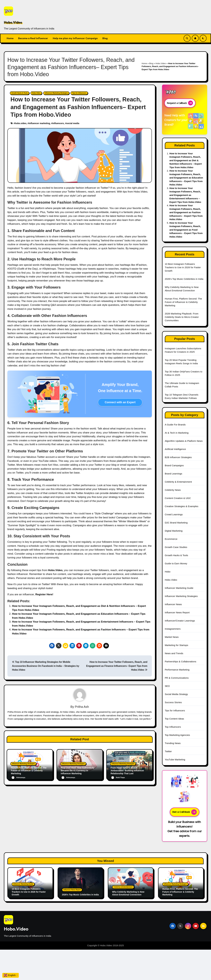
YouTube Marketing (175, 760)
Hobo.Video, (56, 570)
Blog (105, 38)
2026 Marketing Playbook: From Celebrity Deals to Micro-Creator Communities (182, 317)
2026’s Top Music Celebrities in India (184, 279)
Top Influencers (173, 727)
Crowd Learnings (174, 514)
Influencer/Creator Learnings (180, 621)
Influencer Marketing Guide (179, 588)
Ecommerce (171, 539)
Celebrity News (173, 490)
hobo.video (21, 123)
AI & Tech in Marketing (177, 433)
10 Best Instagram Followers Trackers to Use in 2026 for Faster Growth (183, 267)
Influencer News (173, 604)
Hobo (168, 572)
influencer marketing (39, 123)
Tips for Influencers (79, 93)
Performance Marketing (177, 670)
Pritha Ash (82, 707)
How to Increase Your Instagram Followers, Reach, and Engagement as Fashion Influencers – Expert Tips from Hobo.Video (186, 212)
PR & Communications (177, 678)
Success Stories (173, 702)
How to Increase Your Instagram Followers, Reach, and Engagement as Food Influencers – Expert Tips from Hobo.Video (186, 230)
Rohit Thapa (118, 778)
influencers (58, 123)
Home (10, 38)
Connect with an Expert (120, 402)
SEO (167, 686)
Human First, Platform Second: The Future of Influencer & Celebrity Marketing (28, 771)
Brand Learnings (173, 474)
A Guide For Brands (175, 425)
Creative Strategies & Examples (182, 506)
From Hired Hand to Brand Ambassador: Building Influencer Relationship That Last (129, 771)
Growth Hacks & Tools (20, 93)
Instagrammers (173, 629)
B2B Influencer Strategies (178, 457)
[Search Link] (187, 38)
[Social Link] (173, 926)
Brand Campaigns (174, 465)
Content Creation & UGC (178, 498)
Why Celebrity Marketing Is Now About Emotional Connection (130, 893)
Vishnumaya (18, 778)
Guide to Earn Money (176, 563)
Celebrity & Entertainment (178, 482)
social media (73, 123)
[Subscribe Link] (195, 38)
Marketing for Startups (177, 645)
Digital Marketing (174, 531)
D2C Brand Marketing (176, 523)
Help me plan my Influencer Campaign (75, 38)
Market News (172, 637)
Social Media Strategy (176, 694)
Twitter (168, 751)
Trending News (173, 743)
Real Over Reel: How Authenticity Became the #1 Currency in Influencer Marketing (79, 771)
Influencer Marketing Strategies (56, 93)
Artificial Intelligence (175, 449)
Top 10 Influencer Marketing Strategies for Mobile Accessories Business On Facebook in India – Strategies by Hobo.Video (46, 666)
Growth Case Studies (176, 547)
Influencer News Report (177, 612)
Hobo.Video (13, 22)
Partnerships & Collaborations (181, 661)
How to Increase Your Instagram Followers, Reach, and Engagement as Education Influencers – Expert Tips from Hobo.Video (186, 178)
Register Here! (44, 594)
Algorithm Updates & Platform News (184, 441)
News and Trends (174, 653)
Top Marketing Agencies (177, 735)
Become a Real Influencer (33, 38)
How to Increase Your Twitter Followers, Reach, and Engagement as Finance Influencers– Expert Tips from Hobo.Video (117, 666)
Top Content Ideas (174, 719)
